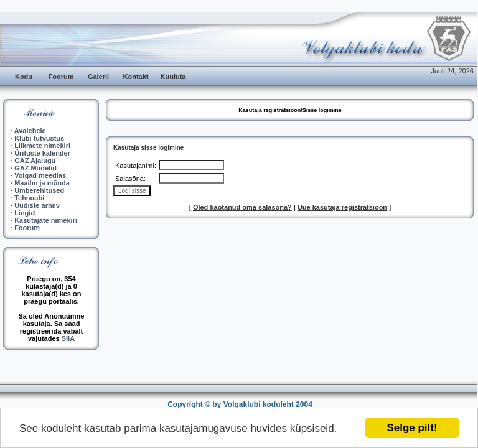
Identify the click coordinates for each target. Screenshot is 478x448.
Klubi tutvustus (39, 138)
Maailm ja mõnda (42, 183)
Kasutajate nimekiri (46, 220)
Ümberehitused (39, 190)
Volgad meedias (40, 175)
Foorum (61, 77)
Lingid (25, 213)
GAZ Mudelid (35, 168)
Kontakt (136, 77)
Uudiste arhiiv (37, 205)
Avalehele (30, 131)
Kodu (24, 77)
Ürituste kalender (42, 153)
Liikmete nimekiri (42, 146)
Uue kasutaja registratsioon (342, 207)
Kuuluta (173, 77)
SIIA (68, 338)
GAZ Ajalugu (35, 161)
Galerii (98, 77)
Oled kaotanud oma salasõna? (242, 207)
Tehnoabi (29, 198)
